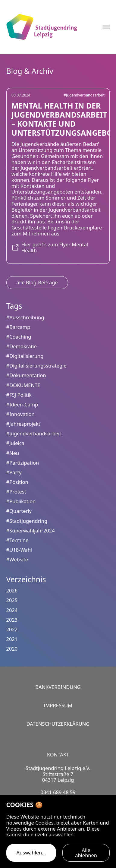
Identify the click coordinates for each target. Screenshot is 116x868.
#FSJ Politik (19, 395)
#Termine (17, 540)
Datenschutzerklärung (58, 724)
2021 (12, 639)
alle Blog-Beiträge (37, 282)
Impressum (58, 705)
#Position (17, 482)
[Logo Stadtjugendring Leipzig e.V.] (42, 27)
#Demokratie (22, 346)
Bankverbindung (58, 687)
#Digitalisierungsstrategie (36, 366)
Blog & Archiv (30, 71)
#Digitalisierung (25, 356)
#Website (17, 559)
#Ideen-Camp (22, 404)
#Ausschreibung (25, 317)
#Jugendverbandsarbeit (84, 95)
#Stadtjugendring (27, 521)
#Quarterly (19, 511)
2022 (12, 629)
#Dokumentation (26, 375)
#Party (14, 472)
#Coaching (19, 337)
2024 (12, 610)
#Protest (16, 492)
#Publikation (21, 501)
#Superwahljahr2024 (31, 530)
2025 (12, 600)
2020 (12, 649)
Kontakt (58, 754)
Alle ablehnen (86, 852)
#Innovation (20, 414)
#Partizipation (23, 463)
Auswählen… (31, 852)
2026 (12, 590)
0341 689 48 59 (58, 792)
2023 (12, 620)
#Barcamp (18, 327)
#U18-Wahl (19, 550)
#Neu (13, 453)
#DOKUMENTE (23, 385)
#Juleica (15, 443)
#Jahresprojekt (23, 424)
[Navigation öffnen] (106, 27)
